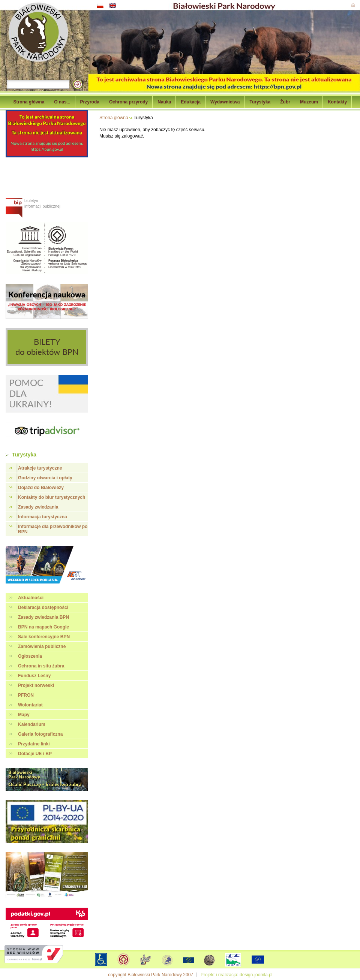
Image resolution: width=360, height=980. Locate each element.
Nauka (164, 102)
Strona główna (29, 102)
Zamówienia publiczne (42, 646)
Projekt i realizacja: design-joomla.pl (236, 975)
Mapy (24, 715)
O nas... (62, 102)
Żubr (285, 102)
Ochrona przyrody (128, 102)
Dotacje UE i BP (35, 754)
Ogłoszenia (30, 656)
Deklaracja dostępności (43, 607)
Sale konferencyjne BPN (44, 637)
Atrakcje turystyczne (40, 468)
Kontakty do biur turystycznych (52, 497)
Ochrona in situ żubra (41, 666)
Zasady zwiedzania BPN (43, 617)
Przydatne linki (34, 744)
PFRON (26, 695)
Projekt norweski (36, 685)
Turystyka (260, 102)
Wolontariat (30, 705)
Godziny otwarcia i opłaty (45, 478)
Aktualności (31, 598)
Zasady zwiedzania (38, 507)
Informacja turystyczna (43, 517)
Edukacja (191, 102)
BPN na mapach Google (43, 627)
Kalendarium (32, 724)
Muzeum (309, 102)
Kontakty (337, 102)
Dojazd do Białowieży (41, 488)
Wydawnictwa (225, 102)
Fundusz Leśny (34, 676)
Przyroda (90, 102)
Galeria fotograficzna (40, 734)
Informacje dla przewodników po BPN (53, 529)
